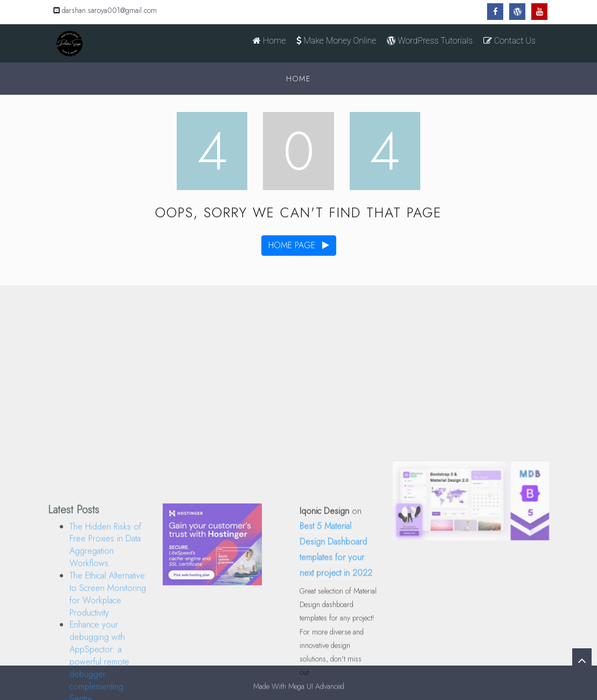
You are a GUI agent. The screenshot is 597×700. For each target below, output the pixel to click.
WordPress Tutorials (430, 41)
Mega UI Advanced (316, 688)
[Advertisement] (298, 366)
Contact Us (509, 41)
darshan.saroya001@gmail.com (105, 10)
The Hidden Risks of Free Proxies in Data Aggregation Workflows (105, 587)
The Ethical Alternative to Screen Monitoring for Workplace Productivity (108, 636)
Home (269, 41)
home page (299, 245)
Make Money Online (336, 41)
